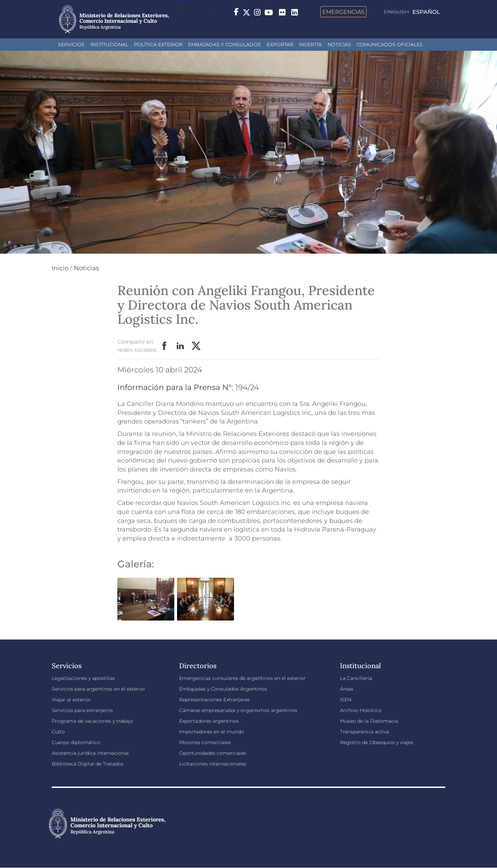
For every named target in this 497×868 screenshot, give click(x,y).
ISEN (346, 700)
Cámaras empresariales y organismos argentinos (238, 710)
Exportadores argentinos (209, 721)
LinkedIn (181, 346)
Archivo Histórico (361, 710)
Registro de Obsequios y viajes (377, 742)
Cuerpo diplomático (76, 742)
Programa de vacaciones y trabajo (92, 721)
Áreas (347, 689)
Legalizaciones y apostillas (83, 678)
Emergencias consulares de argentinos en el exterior (242, 678)
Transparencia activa (364, 732)
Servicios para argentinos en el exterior (99, 689)
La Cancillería (356, 678)
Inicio (60, 268)
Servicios (71, 45)
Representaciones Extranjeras (214, 700)
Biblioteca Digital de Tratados (88, 764)
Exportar (280, 45)
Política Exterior (158, 45)
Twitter (196, 346)
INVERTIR (310, 45)
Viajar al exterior (71, 700)
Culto (58, 732)
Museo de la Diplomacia (369, 721)
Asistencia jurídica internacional (90, 753)
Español (426, 12)
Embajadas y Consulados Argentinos (223, 689)
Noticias (339, 45)
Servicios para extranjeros (82, 710)
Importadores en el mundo (212, 732)
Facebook (165, 346)
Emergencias (343, 12)
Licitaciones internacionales (213, 764)
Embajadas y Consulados (225, 45)
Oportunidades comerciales (213, 753)
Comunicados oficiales (390, 45)
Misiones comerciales (205, 742)
